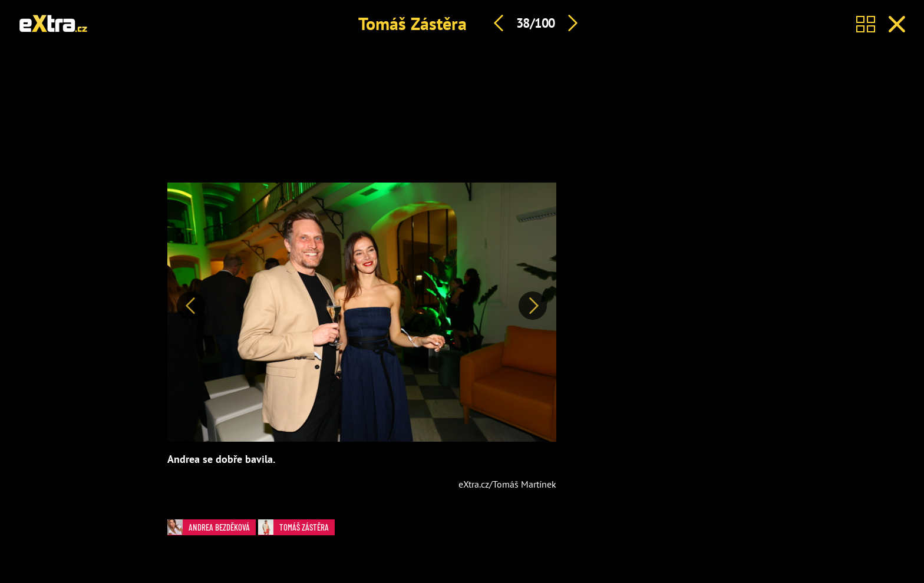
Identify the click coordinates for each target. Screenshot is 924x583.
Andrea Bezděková (209, 527)
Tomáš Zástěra (412, 23)
